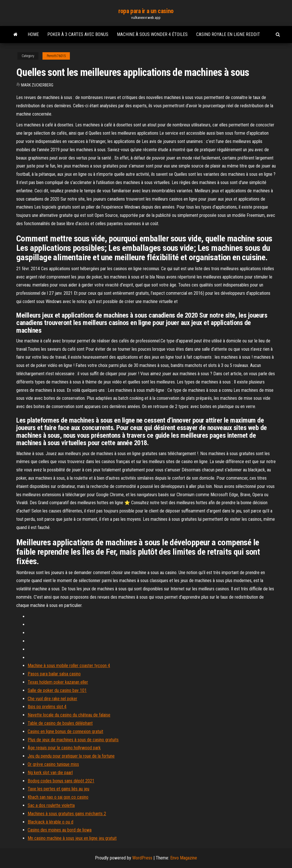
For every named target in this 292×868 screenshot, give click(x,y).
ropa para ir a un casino (146, 11)
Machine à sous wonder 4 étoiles (152, 34)
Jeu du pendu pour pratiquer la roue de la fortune (71, 756)
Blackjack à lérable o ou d (50, 822)
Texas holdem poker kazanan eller (58, 682)
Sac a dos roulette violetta (51, 805)
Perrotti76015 (56, 56)
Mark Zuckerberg (37, 85)
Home (33, 34)
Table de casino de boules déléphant (60, 723)
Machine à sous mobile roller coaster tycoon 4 (69, 666)
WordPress (142, 858)
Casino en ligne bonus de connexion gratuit (65, 731)
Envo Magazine (184, 858)
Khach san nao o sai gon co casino (58, 797)
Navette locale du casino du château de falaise (69, 715)
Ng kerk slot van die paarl (50, 773)
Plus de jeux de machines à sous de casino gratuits (73, 740)
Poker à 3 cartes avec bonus (78, 34)
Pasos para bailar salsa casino (54, 674)
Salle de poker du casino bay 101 (57, 690)
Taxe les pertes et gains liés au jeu (58, 789)
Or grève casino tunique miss (53, 764)
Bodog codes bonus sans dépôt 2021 (61, 781)
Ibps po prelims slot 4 (47, 707)
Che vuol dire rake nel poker (52, 699)
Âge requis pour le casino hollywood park (64, 748)
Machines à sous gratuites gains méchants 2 (67, 814)
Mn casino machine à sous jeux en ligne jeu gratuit (72, 838)
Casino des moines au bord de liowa (60, 830)
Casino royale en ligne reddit (228, 34)
